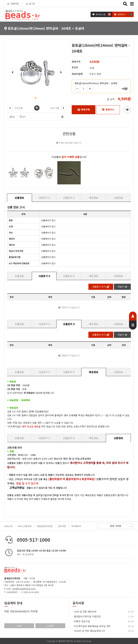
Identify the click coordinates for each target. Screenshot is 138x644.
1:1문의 (50, 626)
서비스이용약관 (25, 526)
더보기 (122, 287)
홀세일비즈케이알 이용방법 (87, 616)
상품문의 (69, 198)
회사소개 (8, 526)
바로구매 (84, 109)
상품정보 (19, 198)
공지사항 (62, 526)
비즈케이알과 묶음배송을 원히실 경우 (92, 626)
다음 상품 (58, 108)
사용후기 (44, 198)
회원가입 (13, 4)
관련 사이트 (121, 526)
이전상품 (15, 108)
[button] (36, 98)
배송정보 (94, 198)
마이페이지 (76, 526)
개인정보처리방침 (45, 526)
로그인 (30, 4)
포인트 (75, 67)
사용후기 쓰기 (101, 287)
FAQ (19, 626)
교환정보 (118, 198)
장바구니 (108, 109)
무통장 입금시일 (82, 621)
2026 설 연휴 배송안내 (85, 612)
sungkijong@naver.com (24, 589)
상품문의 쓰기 (101, 335)
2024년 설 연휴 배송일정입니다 (89, 631)
